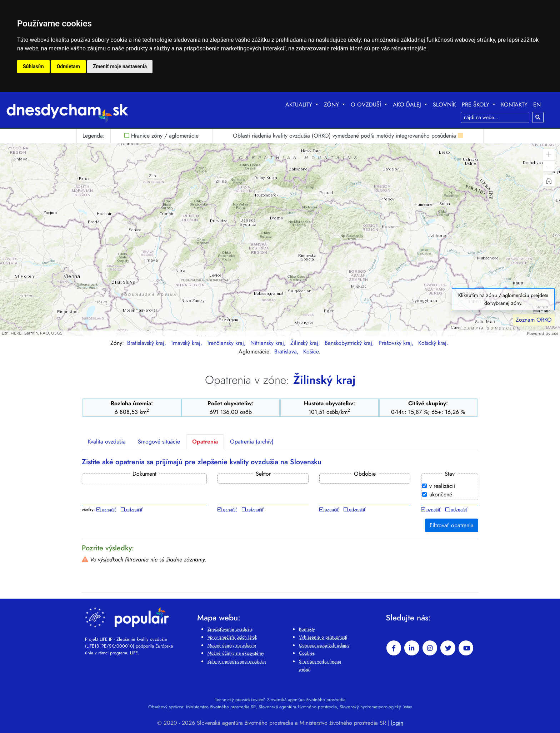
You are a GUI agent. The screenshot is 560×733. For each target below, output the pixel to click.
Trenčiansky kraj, (227, 343)
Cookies (307, 653)
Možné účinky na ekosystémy (236, 653)
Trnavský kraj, (187, 343)
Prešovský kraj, (397, 343)
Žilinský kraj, (306, 343)
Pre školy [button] (476, 105)
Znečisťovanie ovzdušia (230, 629)
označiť (106, 509)
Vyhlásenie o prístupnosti (323, 637)
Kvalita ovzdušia (107, 442)
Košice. (312, 351)
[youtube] (466, 648)
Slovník (444, 105)
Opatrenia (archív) (252, 442)
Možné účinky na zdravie (232, 645)
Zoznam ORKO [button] (534, 320)
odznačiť (132, 509)
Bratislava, (287, 351)
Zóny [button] (332, 105)
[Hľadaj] (538, 117)
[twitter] (448, 648)
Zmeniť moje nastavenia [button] (120, 66)
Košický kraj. (433, 343)
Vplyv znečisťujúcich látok (232, 637)
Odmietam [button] (68, 66)
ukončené (441, 494)
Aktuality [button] (300, 105)
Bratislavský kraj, (147, 343)
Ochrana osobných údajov (324, 645)
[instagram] (430, 648)
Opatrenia (205, 442)
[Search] (495, 117)
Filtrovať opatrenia (452, 525)
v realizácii (442, 486)
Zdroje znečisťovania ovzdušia (237, 661)
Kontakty (514, 105)
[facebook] (394, 648)
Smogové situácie (159, 442)
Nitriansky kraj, (269, 343)
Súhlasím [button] (33, 66)
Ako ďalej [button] (408, 105)
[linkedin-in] (412, 648)
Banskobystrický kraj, (350, 343)
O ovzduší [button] (367, 105)
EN (537, 105)
